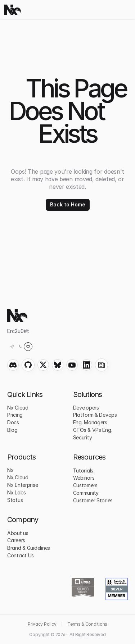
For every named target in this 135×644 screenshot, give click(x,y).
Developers (86, 408)
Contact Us (21, 555)
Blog (12, 430)
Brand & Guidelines (29, 548)
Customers (85, 485)
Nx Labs (17, 492)
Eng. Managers (90, 422)
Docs (13, 422)
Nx (10, 470)
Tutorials (83, 471)
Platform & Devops (95, 415)
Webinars (84, 478)
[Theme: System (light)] (20, 347)
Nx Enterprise (22, 485)
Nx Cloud (18, 408)
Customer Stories (93, 500)
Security (83, 437)
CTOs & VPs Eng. (93, 430)
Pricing (15, 415)
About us (18, 533)
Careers (16, 540)
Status (15, 500)
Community (86, 493)
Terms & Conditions (87, 624)
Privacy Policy (42, 624)
